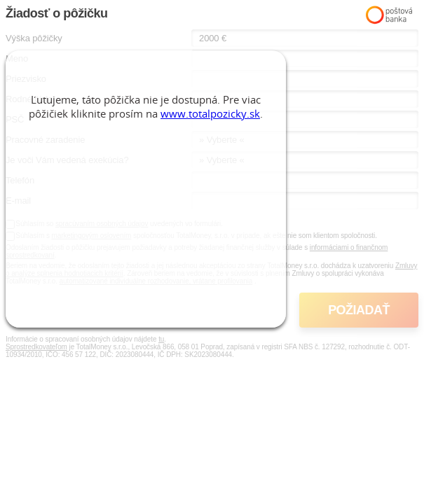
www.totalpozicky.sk (210, 113)
